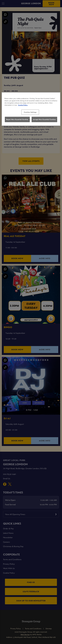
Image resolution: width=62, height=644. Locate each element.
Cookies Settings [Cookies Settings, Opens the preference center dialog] (30, 112)
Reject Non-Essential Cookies (17, 119)
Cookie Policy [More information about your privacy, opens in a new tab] (23, 105)
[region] (31, 109)
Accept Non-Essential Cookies (44, 119)
